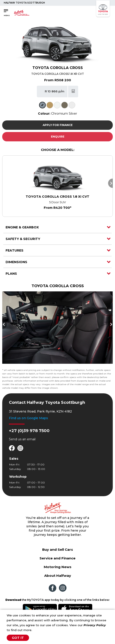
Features (15, 250)
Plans (11, 274)
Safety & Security (23, 239)
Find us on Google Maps (28, 418)
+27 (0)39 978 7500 (29, 431)
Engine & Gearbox (22, 227)
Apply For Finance (58, 125)
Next (110, 183)
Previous (5, 324)
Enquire (58, 137)
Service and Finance (57, 558)
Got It (18, 638)
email (31, 439)
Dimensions (16, 262)
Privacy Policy (95, 625)
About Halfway (58, 576)
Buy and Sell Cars (58, 550)
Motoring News (58, 567)
